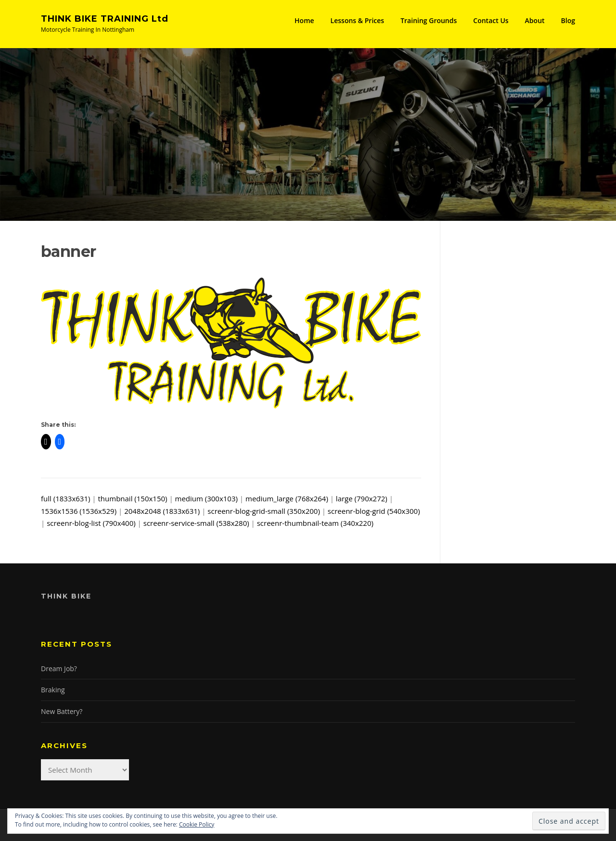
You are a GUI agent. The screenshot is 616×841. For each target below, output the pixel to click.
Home (304, 20)
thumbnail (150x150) (133, 498)
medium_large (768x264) (287, 498)
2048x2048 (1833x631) (162, 511)
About (535, 20)
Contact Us (491, 20)
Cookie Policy (197, 824)
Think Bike (66, 596)
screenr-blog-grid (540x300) (374, 511)
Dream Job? (59, 669)
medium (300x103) (206, 498)
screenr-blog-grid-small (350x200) (264, 511)
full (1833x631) (65, 498)
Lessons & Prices (358, 20)
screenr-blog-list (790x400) (91, 523)
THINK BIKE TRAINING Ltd (105, 19)
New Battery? (62, 711)
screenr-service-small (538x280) (196, 523)
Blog (568, 20)
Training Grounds (429, 20)
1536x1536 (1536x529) (79, 511)
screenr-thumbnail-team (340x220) (315, 523)
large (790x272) (362, 498)
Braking (53, 690)
